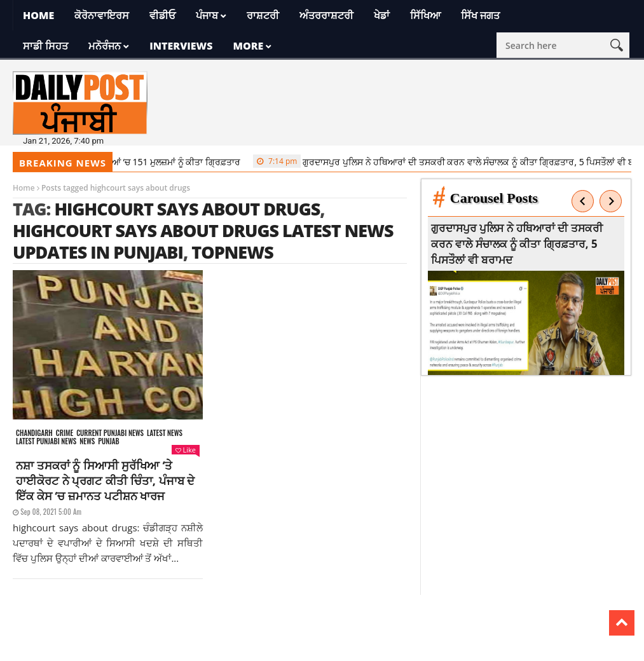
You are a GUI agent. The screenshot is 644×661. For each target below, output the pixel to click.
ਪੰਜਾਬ (207, 15)
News (87, 441)
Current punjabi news (110, 433)
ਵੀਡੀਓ (162, 15)
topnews (232, 252)
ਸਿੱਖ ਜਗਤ (480, 15)
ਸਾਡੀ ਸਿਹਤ (45, 46)
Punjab (108, 441)
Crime (65, 433)
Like (186, 450)
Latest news (165, 433)
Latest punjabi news (46, 441)
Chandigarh (34, 433)
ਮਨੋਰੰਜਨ (105, 46)
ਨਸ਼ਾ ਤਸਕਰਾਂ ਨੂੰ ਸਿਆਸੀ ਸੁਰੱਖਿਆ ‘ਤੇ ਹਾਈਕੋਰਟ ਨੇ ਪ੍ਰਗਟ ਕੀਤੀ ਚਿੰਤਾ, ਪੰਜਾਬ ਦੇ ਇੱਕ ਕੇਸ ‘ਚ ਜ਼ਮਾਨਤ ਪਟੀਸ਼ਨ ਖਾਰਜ (105, 480)
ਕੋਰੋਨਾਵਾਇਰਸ (102, 15)
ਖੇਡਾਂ (382, 15)
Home (38, 15)
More (248, 46)
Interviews (181, 46)
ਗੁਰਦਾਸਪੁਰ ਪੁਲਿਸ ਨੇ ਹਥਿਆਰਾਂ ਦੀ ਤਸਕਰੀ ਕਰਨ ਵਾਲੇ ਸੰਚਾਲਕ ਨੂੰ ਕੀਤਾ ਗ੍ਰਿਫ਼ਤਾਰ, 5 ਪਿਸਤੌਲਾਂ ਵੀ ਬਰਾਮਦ (519, 244)
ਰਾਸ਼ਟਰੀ (263, 15)
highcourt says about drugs (187, 209)
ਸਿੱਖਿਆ (425, 15)
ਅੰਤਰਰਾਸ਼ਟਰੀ (326, 15)
